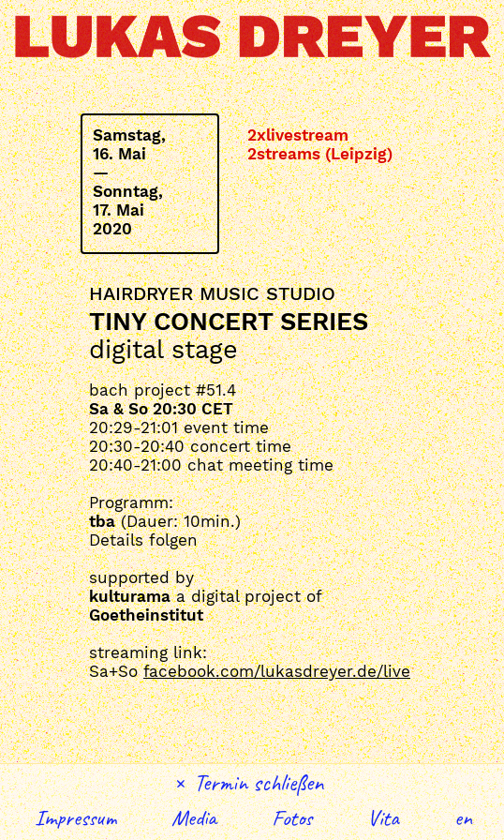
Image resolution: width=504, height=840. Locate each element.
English (464, 817)
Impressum (75, 817)
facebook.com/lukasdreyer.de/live (277, 671)
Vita (383, 817)
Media (194, 817)
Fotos (292, 817)
